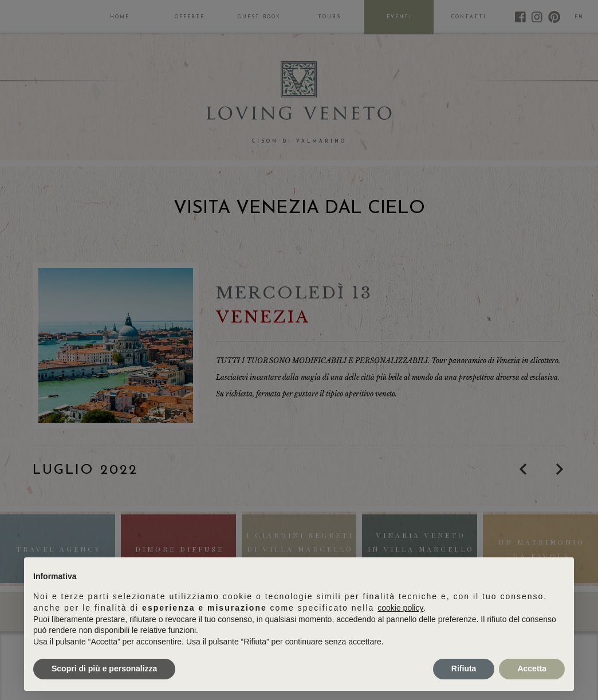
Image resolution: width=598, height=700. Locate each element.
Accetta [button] (532, 668)
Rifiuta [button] (464, 668)
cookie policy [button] (400, 608)
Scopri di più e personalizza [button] (104, 668)
